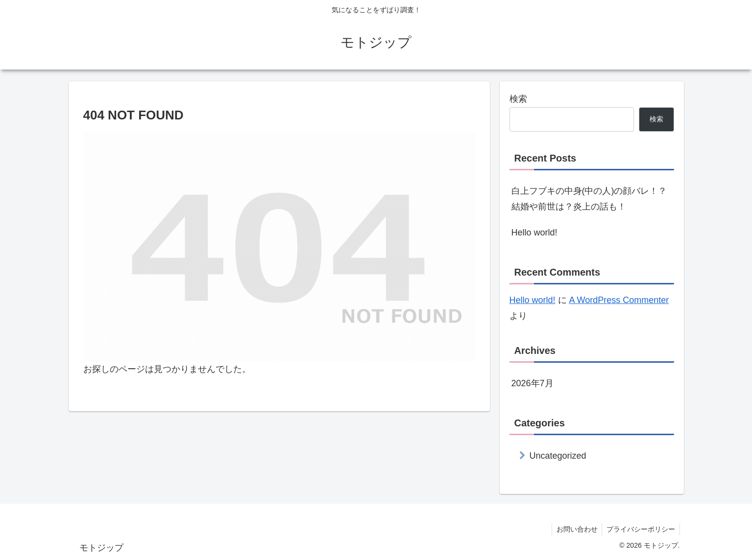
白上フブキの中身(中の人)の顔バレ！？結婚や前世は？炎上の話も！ (589, 199)
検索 (518, 99)
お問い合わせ (575, 529)
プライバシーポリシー (640, 529)
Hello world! (534, 233)
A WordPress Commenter (619, 300)
